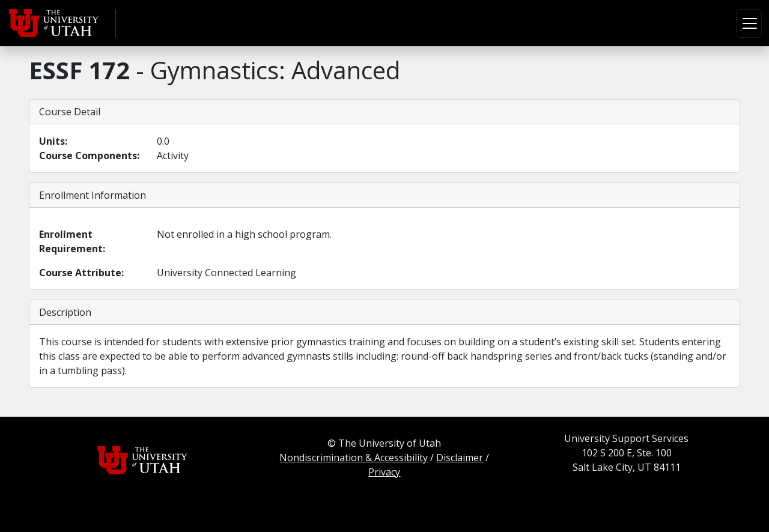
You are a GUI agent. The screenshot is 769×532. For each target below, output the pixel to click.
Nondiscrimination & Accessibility (354, 458)
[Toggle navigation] (749, 23)
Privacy (384, 472)
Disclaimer (460, 458)
